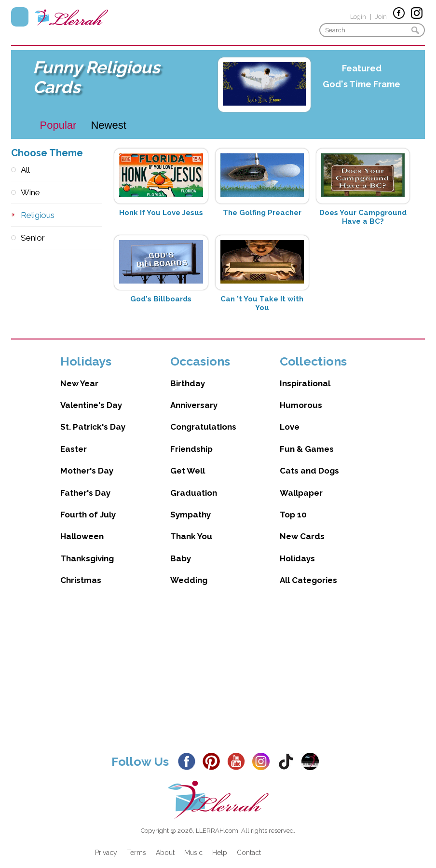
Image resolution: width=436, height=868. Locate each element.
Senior (33, 238)
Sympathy (191, 505)
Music (193, 843)
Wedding (189, 570)
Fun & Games (307, 439)
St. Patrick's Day (93, 417)
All (25, 170)
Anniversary (194, 395)
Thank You (191, 527)
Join (381, 17)
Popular (58, 125)
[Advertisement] (218, 667)
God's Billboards (161, 299)
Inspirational (305, 374)
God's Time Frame (361, 84)
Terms (136, 843)
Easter (74, 439)
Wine (30, 192)
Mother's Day (87, 461)
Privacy (106, 843)
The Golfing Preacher (262, 213)
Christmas (81, 570)
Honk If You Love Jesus (161, 213)
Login (358, 17)
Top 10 (293, 505)
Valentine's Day (91, 395)
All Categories (308, 570)
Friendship (191, 439)
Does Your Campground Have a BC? (363, 217)
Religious (38, 215)
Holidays (297, 549)
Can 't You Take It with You (262, 303)
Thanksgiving (87, 549)
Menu (20, 17)
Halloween (82, 527)
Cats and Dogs (309, 461)
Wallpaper (301, 483)
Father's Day (85, 483)
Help (220, 843)
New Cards (302, 527)
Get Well (188, 461)
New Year (79, 374)
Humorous (301, 395)
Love (290, 417)
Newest (108, 125)
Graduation (194, 483)
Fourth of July (88, 505)
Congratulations (203, 417)
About (165, 843)
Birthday (188, 374)
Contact (249, 843)
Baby (181, 549)
